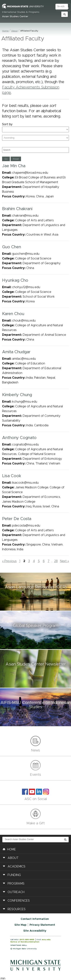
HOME (9, 849)
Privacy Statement (42, 925)
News (35, 751)
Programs (16, 884)
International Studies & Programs (21, 12)
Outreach (16, 892)
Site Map (20, 925)
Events (35, 775)
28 (56, 561)
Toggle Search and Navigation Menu (63, 7)
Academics (16, 866)
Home (5, 31)
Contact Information (35, 919)
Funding (14, 875)
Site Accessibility (35, 931)
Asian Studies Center (15, 17)
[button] (35, 592)
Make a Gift (36, 823)
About (14, 31)
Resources (17, 909)
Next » (64, 561)
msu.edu (46, 940)
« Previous (9, 561)
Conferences (19, 901)
